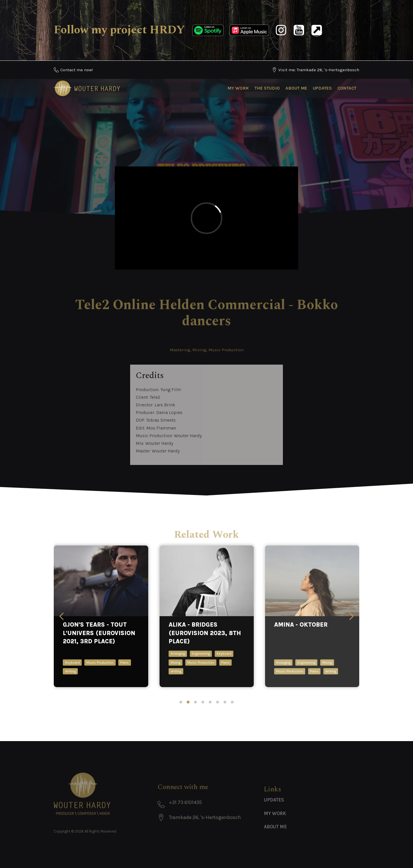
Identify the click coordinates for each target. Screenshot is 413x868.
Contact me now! (77, 70)
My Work (238, 88)
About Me (296, 88)
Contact (347, 88)
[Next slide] (351, 616)
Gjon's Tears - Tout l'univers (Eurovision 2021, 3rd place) (99, 633)
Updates (322, 88)
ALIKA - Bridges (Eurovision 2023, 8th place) (205, 633)
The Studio (267, 88)
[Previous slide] (62, 616)
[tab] (181, 702)
